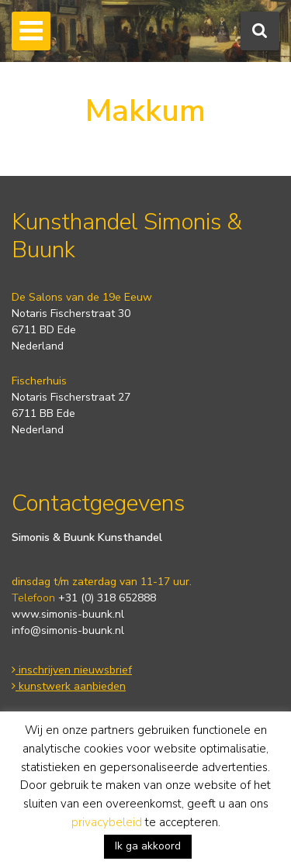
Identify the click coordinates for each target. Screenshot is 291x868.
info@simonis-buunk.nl (68, 630)
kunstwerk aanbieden (69, 686)
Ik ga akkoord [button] (148, 846)
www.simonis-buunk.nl (68, 614)
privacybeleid (107, 822)
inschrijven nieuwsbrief (72, 670)
